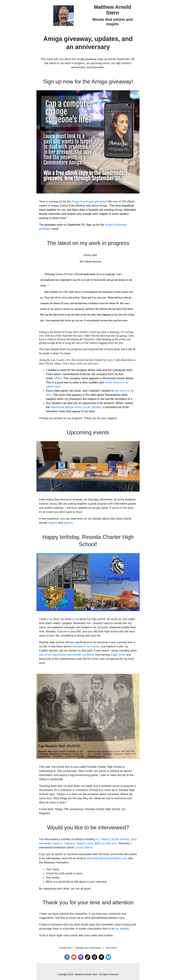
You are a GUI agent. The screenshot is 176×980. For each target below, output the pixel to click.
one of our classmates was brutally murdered (66, 655)
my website (122, 929)
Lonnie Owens (84, 847)
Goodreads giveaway (89, 201)
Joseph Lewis (85, 843)
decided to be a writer (86, 646)
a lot (50, 619)
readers (53, 523)
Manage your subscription (89, 948)
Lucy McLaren (109, 843)
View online (111, 948)
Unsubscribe (65, 948)
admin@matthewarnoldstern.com (107, 858)
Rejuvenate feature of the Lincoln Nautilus (76, 407)
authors (68, 523)
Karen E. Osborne (64, 843)
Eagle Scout (118, 655)
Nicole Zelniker (120, 839)
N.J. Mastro (103, 839)
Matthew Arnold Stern (112, 10)
